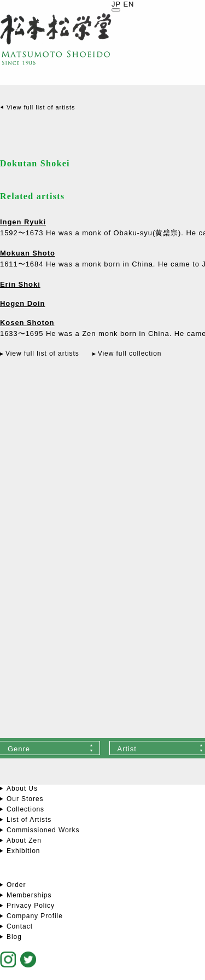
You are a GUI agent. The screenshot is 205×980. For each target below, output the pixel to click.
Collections (25, 809)
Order (16, 885)
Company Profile (35, 916)
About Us (22, 788)
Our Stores (25, 799)
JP (116, 4)
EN (128, 4)
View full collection (130, 353)
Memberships (29, 895)
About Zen (24, 840)
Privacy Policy (31, 906)
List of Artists (29, 820)
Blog (14, 937)
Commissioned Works (43, 830)
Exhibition (23, 851)
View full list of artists (41, 107)
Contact (20, 926)
